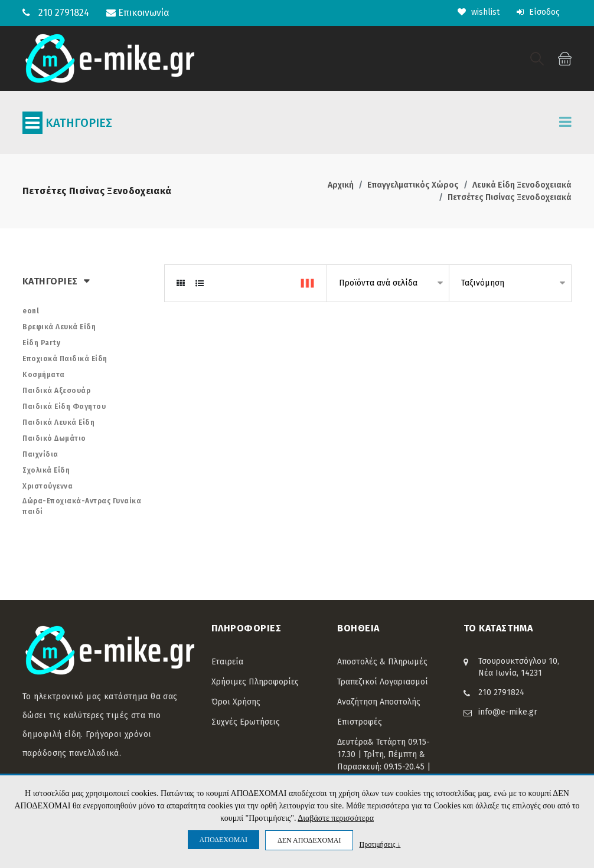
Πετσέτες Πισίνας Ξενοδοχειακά (510, 197)
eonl (31, 311)
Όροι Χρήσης (236, 702)
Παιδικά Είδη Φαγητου (64, 407)
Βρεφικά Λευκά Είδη (59, 327)
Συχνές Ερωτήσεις (246, 722)
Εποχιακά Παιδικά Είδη (65, 359)
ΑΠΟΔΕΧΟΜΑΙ (223, 840)
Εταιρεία (227, 662)
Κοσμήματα (44, 375)
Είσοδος (538, 12)
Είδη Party (41, 343)
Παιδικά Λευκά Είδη (58, 422)
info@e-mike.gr (508, 712)
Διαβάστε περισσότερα (336, 818)
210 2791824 (64, 13)
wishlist (479, 12)
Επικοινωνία (138, 13)
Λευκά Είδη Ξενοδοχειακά (522, 185)
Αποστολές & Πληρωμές (382, 662)
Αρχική (341, 185)
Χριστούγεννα (48, 486)
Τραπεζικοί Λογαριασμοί (383, 682)
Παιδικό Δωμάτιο (54, 438)
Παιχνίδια (40, 454)
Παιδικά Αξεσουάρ (56, 391)
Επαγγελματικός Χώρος (413, 185)
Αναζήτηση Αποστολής (379, 702)
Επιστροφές (360, 722)
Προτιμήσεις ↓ (380, 844)
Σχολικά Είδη (46, 470)
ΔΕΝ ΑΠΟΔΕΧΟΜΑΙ (309, 840)
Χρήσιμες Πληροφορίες (255, 682)
